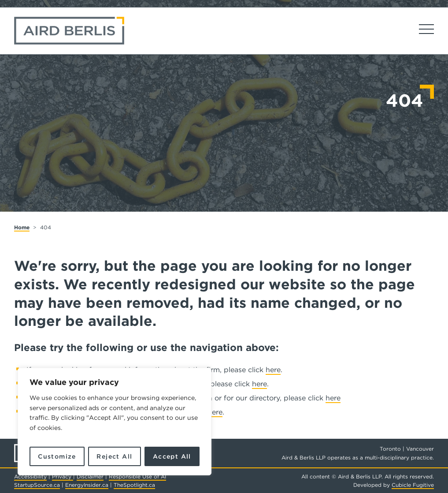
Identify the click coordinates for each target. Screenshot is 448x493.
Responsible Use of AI (137, 476)
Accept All (172, 456)
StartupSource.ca (37, 485)
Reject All (114, 456)
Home (22, 227)
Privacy (63, 476)
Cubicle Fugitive (413, 485)
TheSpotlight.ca (134, 485)
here (273, 370)
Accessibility (30, 476)
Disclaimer (90, 476)
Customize (57, 456)
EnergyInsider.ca (87, 485)
